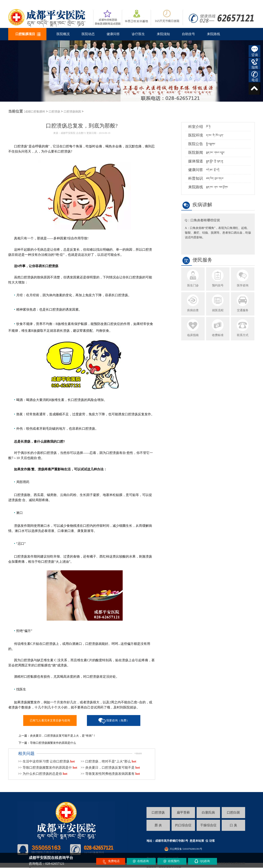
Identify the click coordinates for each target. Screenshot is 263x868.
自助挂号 (188, 34)
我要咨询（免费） (118, 720)
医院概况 (63, 34)
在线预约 (174, 861)
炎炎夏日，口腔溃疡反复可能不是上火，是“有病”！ (63, 736)
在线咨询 (143, 861)
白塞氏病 (208, 812)
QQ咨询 (205, 861)
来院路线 (213, 34)
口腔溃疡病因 (72, 112)
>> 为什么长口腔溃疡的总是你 (43, 774)
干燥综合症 (208, 825)
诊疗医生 (138, 34)
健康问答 (113, 34)
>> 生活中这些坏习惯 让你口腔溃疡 (46, 761)
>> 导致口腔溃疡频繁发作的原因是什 (48, 768)
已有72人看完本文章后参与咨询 (50, 720)
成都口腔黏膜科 (35, 112)
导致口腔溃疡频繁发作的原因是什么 (53, 743)
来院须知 (163, 34)
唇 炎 (158, 825)
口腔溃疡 (54, 112)
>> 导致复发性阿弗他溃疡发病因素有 (110, 774)
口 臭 (233, 825)
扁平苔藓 (183, 812)
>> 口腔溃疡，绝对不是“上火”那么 (108, 761)
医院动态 (88, 34)
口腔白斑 (233, 812)
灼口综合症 (183, 825)
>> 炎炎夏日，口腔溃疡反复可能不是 (110, 768)
